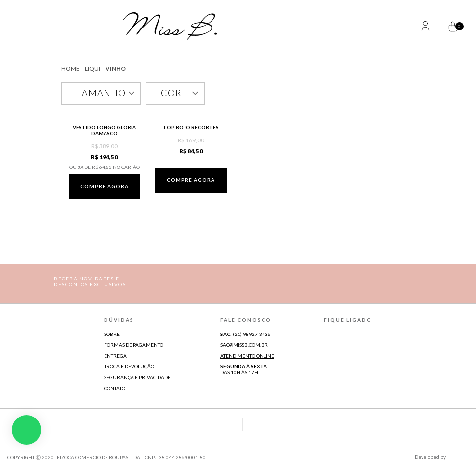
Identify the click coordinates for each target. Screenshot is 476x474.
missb (70, 69)
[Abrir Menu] (28, 27)
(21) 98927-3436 (246, 334)
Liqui (93, 69)
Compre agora (105, 186)
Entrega (115, 356)
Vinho (116, 69)
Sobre (112, 334)
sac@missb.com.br (244, 345)
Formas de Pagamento (134, 345)
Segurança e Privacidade (137, 377)
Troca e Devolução (129, 366)
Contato (115, 388)
